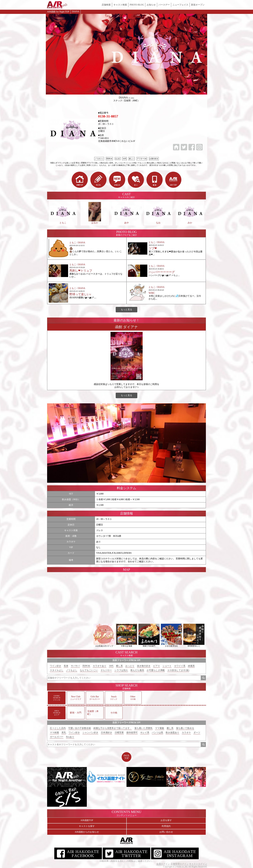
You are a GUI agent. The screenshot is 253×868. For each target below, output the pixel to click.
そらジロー (106, 670)
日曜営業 (119, 733)
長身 (66, 666)
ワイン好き (56, 666)
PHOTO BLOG (137, 5)
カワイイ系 (180, 666)
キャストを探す (87, 826)
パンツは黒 (157, 733)
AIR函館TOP (87, 820)
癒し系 (119, 666)
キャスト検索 (120, 5)
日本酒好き (106, 733)
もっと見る (126, 310)
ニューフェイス (180, 5)
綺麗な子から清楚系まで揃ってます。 (113, 728)
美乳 (64, 733)
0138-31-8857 (108, 116)
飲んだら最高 (137, 670)
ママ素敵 (160, 728)
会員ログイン (163, 864)
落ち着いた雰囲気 (143, 728)
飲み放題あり (172, 733)
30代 (111, 666)
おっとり (130, 666)
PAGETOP (126, 757)
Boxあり (70, 737)
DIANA (76, 12)
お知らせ (151, 5)
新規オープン (198, 5)
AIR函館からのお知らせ (87, 832)
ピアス (157, 666)
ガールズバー (57, 737)
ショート (167, 666)
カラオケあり (100, 666)
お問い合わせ (166, 832)
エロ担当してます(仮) (178, 670)
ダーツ (197, 733)
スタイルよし (57, 670)
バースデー (164, 5)
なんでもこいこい (89, 670)
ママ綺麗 (54, 733)
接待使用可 (132, 733)
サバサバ (75, 666)
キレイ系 (145, 733)
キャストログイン (198, 864)
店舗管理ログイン (180, 864)
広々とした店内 (58, 728)
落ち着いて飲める (185, 728)
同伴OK (86, 666)
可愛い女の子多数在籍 (80, 728)
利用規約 (166, 826)
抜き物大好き (144, 666)
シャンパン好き (90, 733)
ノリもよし (72, 670)
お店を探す (166, 820)
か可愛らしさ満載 (156, 670)
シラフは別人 (121, 670)
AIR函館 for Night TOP (58, 12)
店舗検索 (106, 5)
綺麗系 (191, 666)
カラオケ (186, 733)
